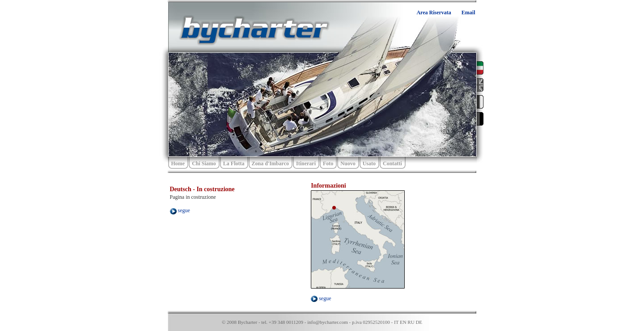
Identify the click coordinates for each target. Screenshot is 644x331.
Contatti (392, 163)
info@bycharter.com (327, 322)
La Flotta (234, 163)
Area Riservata (434, 13)
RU (411, 322)
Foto (328, 163)
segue (180, 210)
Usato (369, 163)
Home (178, 163)
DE (419, 322)
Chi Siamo (204, 163)
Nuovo (348, 163)
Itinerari (306, 163)
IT (396, 322)
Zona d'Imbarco (270, 163)
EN (403, 322)
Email (468, 13)
